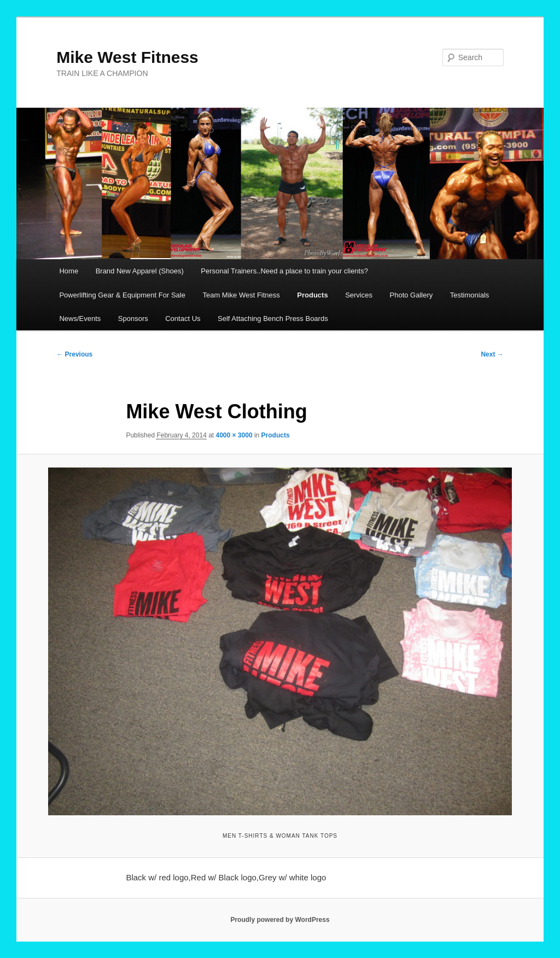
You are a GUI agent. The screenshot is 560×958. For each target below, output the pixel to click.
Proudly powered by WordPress (280, 920)
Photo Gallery (412, 295)
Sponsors (133, 319)
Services (359, 295)
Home (69, 271)
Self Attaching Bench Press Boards (273, 319)
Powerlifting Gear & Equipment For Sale (122, 295)
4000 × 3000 (234, 435)
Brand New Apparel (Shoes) (140, 271)
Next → (492, 354)
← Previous (74, 354)
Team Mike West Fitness (241, 295)
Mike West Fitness (127, 57)
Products (312, 295)
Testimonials (470, 295)
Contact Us (183, 319)
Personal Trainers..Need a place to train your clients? (284, 271)
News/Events (80, 319)
